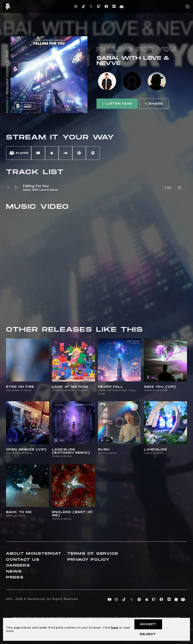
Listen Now (117, 104)
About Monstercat (34, 554)
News (14, 572)
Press (15, 577)
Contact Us (23, 560)
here (115, 628)
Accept (148, 624)
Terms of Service (93, 554)
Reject (148, 634)
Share (154, 104)
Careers (18, 566)
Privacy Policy (88, 560)
